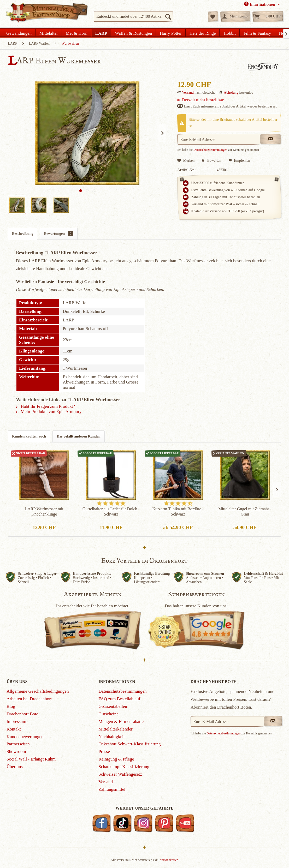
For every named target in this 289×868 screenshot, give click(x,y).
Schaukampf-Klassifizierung (124, 767)
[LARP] (101, 33)
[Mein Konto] (235, 16)
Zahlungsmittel (112, 789)
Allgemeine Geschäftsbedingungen (38, 691)
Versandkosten (169, 860)
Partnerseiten (18, 744)
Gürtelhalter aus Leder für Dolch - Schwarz (111, 511)
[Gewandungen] (19, 33)
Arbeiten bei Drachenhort (29, 699)
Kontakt (14, 729)
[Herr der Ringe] (203, 33)
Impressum (16, 722)
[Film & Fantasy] (257, 33)
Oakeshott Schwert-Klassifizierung (129, 744)
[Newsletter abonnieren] (273, 721)
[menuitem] (133, 16)
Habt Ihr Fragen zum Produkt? (45, 406)
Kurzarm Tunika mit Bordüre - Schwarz (178, 511)
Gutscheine (108, 714)
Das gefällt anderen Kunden (78, 436)
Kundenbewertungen (25, 737)
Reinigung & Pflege (116, 759)
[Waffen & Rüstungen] (133, 33)
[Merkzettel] (213, 16)
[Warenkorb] (268, 16)
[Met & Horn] (77, 33)
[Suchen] (168, 16)
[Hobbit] (230, 33)
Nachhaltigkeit (111, 737)
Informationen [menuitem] (260, 4)
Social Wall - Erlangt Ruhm (31, 759)
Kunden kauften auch (29, 436)
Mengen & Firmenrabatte (121, 722)
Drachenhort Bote (22, 714)
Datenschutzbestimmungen (210, 150)
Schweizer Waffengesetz (120, 774)
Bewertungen (59, 234)
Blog (11, 706)
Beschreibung (23, 234)
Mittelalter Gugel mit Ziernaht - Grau (245, 511)
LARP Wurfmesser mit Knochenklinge (44, 511)
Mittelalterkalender (115, 729)
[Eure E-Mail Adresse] (227, 721)
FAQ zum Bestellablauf (119, 699)
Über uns (15, 767)
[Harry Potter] (171, 33)
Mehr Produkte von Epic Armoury (49, 412)
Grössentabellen (113, 706)
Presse (104, 752)
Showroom (16, 752)
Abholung (231, 92)
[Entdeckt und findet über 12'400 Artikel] (133, 16)
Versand (188, 92)
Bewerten (212, 161)
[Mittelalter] (49, 33)
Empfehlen (239, 161)
